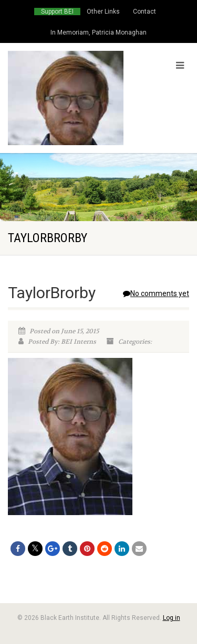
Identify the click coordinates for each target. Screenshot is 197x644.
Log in (172, 618)
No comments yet (156, 293)
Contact (144, 12)
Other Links (103, 12)
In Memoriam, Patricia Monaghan (98, 32)
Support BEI (57, 12)
